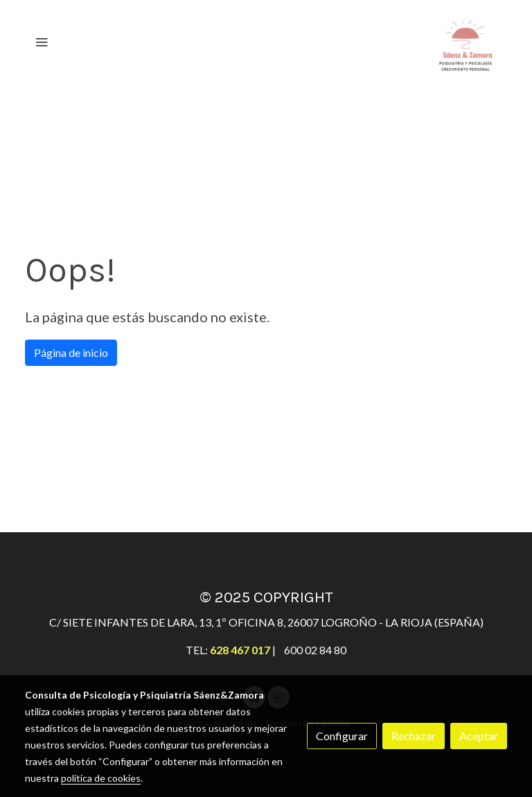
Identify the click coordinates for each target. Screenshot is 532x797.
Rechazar (414, 736)
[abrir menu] (42, 42)
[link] (465, 42)
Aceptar (479, 736)
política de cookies (101, 778)
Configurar (342, 736)
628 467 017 (240, 650)
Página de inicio (71, 352)
